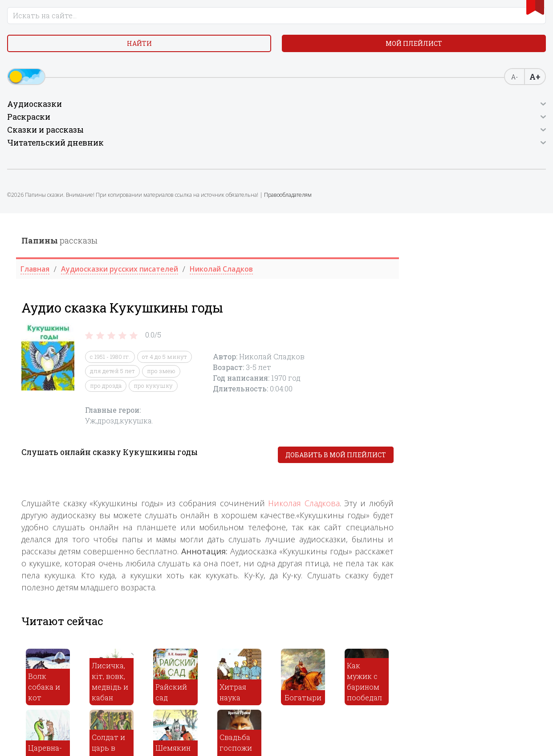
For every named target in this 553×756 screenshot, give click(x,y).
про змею (300, 158)
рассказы (198, 27)
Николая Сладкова (442, 289)
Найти (69, 58)
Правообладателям (45, 260)
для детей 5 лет (251, 158)
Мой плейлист (69, 79)
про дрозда (244, 172)
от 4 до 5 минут (303, 143)
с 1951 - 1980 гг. (248, 143)
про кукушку (292, 172)
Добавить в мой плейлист (474, 242)
